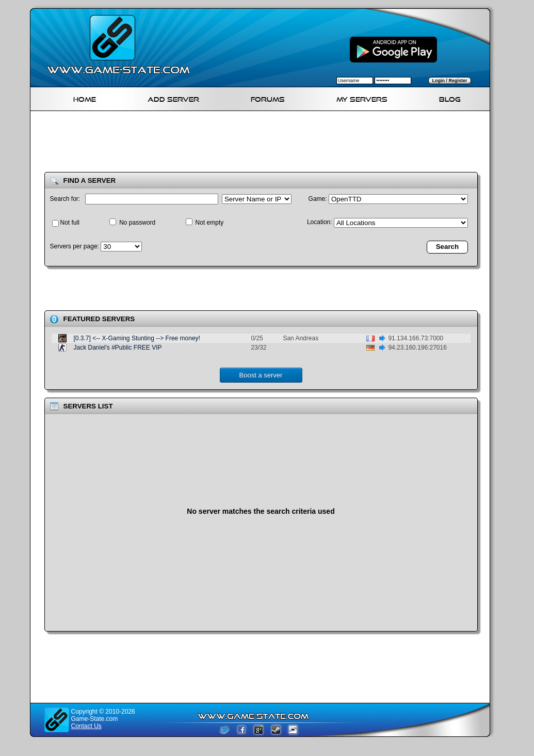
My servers (362, 98)
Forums (268, 98)
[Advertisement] (264, 144)
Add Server (173, 98)
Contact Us (86, 726)
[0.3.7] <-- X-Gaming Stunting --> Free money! (137, 338)
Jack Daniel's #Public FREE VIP (118, 348)
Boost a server (261, 375)
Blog (450, 98)
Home (85, 98)
